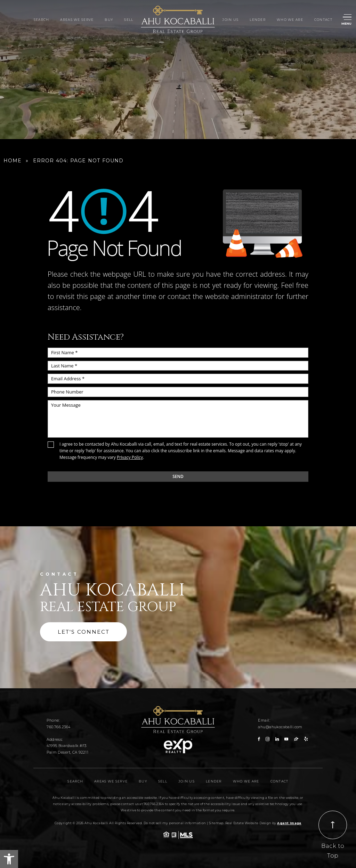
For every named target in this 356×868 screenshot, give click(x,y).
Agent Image (289, 823)
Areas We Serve (77, 20)
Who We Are (290, 20)
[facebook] (259, 739)
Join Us (230, 20)
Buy (109, 20)
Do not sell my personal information (175, 823)
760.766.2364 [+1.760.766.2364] (58, 727)
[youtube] (286, 739)
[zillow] (296, 739)
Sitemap (216, 823)
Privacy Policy (130, 457)
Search (42, 20)
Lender (258, 20)
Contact (323, 20)
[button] (9, 859)
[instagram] (268, 739)
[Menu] (347, 20)
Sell (129, 20)
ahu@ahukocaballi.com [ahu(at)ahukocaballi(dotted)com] (280, 727)
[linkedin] (277, 739)
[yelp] (306, 739)
